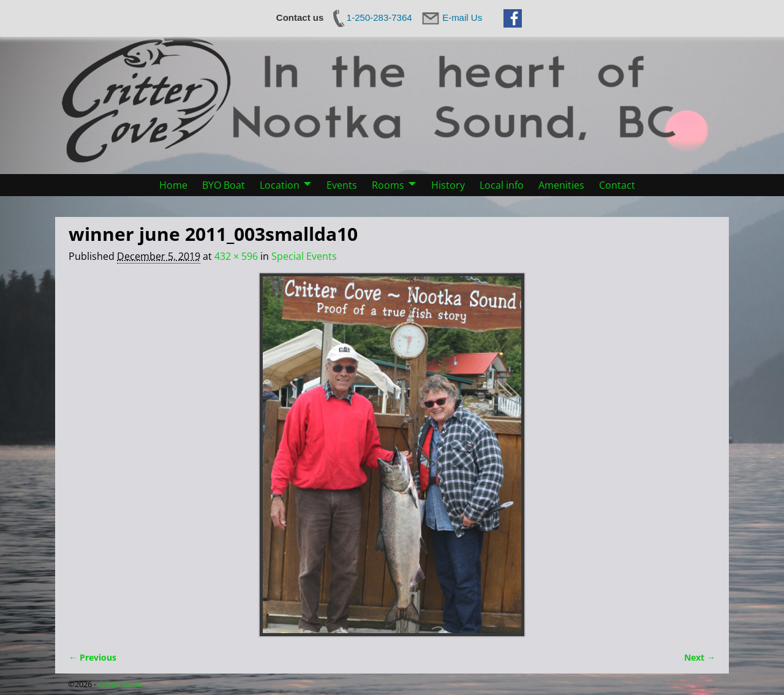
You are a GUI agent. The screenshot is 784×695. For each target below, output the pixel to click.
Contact (617, 185)
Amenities (561, 185)
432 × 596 (236, 256)
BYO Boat (224, 185)
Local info (502, 185)
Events (342, 185)
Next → (700, 657)
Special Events (304, 256)
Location (280, 185)
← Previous (92, 657)
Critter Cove (120, 684)
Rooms (388, 185)
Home (173, 185)
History (448, 185)
